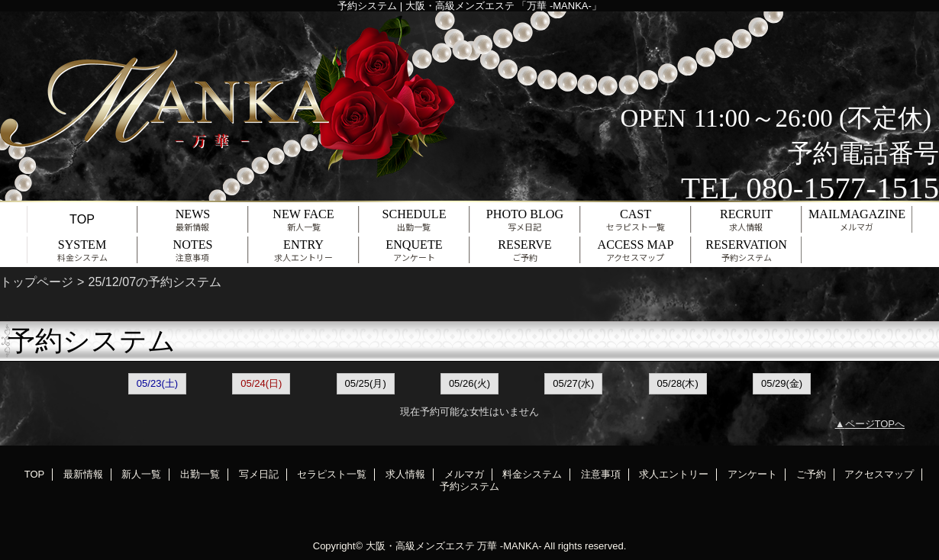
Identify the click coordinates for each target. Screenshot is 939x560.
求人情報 (405, 474)
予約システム (469, 486)
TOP (82, 219)
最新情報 (83, 474)
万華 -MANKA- (510, 546)
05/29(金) (782, 383)
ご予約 (811, 474)
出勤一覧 (200, 474)
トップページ (37, 282)
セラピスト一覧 (332, 474)
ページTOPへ (875, 424)
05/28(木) (678, 383)
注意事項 (601, 474)
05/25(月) (366, 383)
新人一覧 (141, 474)
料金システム (532, 474)
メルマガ (464, 474)
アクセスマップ (879, 474)
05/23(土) (157, 383)
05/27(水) (573, 383)
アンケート (752, 474)
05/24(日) (261, 383)
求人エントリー (674, 474)
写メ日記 (259, 474)
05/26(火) (469, 383)
